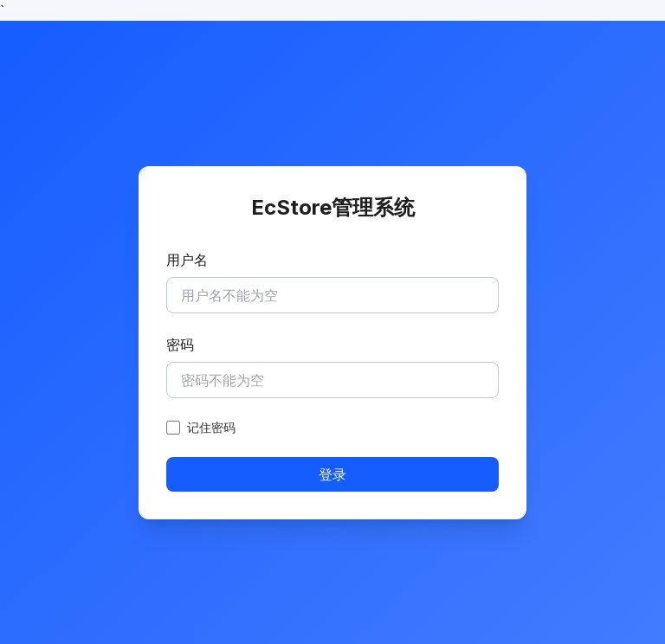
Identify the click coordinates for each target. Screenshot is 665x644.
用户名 (187, 260)
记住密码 (211, 427)
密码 (180, 345)
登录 (332, 474)
